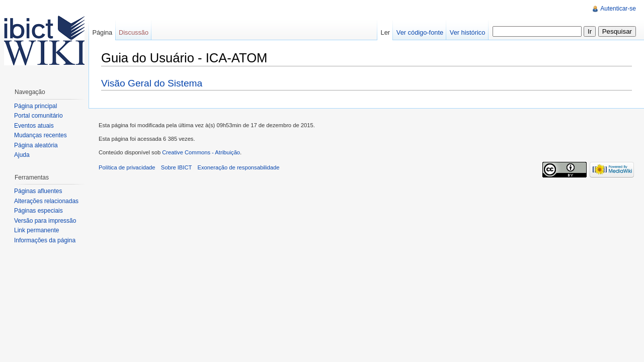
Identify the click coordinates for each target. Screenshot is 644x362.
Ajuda (22, 155)
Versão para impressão (45, 221)
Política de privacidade (127, 167)
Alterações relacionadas (46, 201)
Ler (386, 32)
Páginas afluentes (38, 191)
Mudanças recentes (41, 135)
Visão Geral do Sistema (152, 83)
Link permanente (36, 230)
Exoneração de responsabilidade (239, 167)
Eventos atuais (34, 126)
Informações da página (45, 240)
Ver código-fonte (420, 32)
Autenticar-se (618, 9)
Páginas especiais (38, 211)
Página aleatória (36, 145)
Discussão (134, 32)
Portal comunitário (38, 116)
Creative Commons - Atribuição (201, 152)
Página (102, 32)
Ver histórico (467, 32)
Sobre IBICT (177, 167)
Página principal (35, 106)
